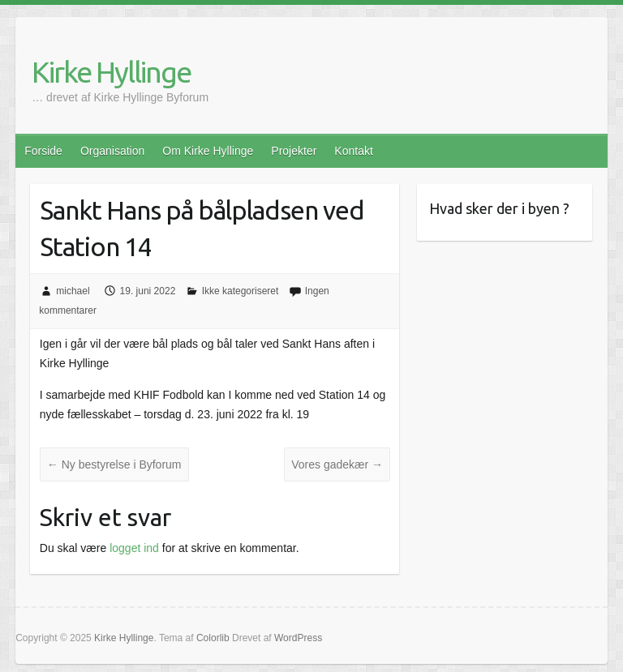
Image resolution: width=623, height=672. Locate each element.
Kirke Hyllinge (111, 72)
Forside (43, 151)
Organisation (112, 151)
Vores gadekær (337, 464)
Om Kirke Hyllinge (208, 151)
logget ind (134, 548)
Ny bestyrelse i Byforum (114, 464)
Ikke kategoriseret (241, 291)
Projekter (294, 151)
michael (73, 291)
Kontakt (353, 151)
